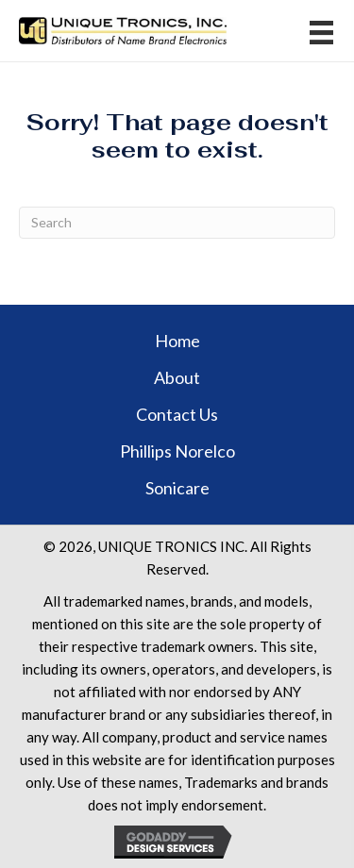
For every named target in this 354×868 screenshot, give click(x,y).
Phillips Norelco (177, 451)
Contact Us (177, 414)
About (177, 377)
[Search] (177, 223)
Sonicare (177, 488)
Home (177, 341)
